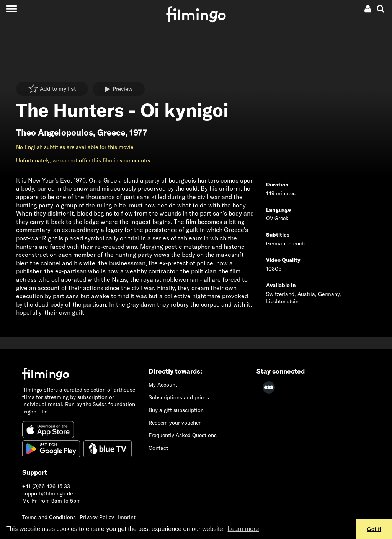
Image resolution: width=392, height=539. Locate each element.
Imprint (127, 517)
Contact (158, 448)
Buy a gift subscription (176, 410)
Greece (111, 132)
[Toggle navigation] (11, 9)
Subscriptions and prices (179, 397)
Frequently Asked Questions (183, 435)
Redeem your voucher (175, 423)
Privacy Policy (97, 517)
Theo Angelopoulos (55, 132)
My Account (163, 385)
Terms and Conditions (49, 517)
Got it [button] (374, 529)
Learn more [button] (243, 529)
